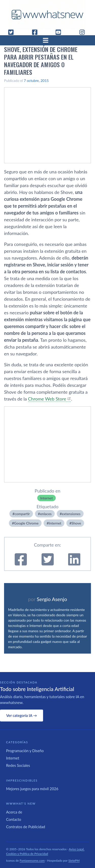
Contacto (14, 819)
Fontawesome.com (32, 861)
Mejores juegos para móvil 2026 (32, 789)
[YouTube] (60, 32)
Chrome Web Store (47, 399)
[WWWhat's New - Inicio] (48, 15)
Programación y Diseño (25, 751)
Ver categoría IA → (21, 715)
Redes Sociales (18, 765)
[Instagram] (84, 32)
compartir (22, 514)
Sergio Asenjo (52, 599)
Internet (47, 498)
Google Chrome (26, 523)
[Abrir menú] (48, 40)
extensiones (71, 514)
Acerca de (14, 812)
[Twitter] (13, 32)
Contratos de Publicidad (26, 827)
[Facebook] (37, 32)
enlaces (46, 514)
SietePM (74, 861)
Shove (76, 523)
